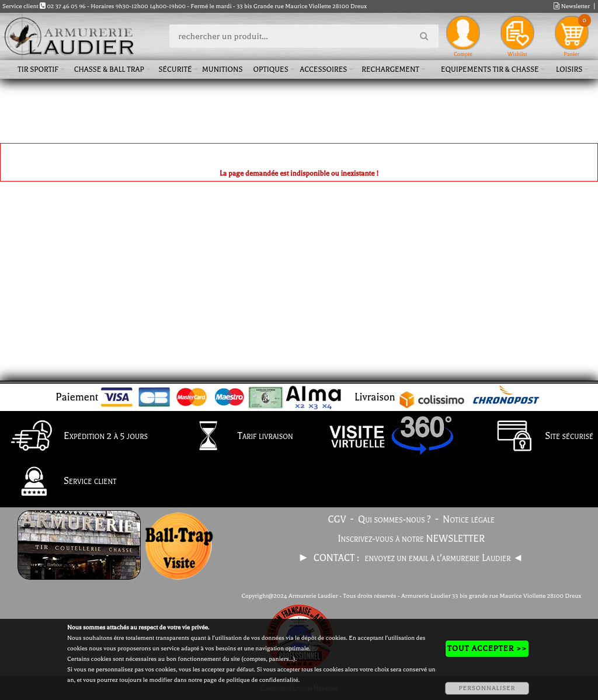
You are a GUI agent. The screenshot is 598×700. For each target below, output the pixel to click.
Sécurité (175, 69)
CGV (337, 520)
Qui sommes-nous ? (394, 520)
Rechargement (390, 69)
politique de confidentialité (262, 680)
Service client (60, 482)
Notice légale (469, 520)
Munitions (222, 69)
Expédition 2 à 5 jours (76, 437)
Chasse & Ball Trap (109, 69)
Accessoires (323, 69)
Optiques (270, 69)
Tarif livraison (236, 437)
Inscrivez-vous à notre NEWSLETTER (412, 539)
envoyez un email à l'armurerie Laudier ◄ (444, 558)
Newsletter (572, 6)
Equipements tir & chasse (490, 69)
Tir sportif (38, 69)
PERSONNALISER (487, 688)
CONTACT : (338, 558)
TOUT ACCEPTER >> (487, 648)
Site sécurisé (540, 437)
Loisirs (569, 69)
